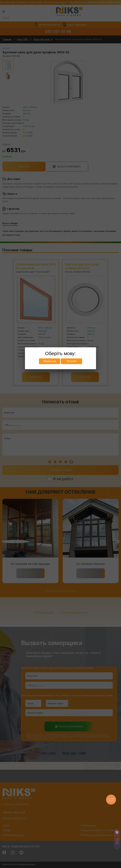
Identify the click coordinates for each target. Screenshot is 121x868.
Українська (50, 361)
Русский (71, 361)
